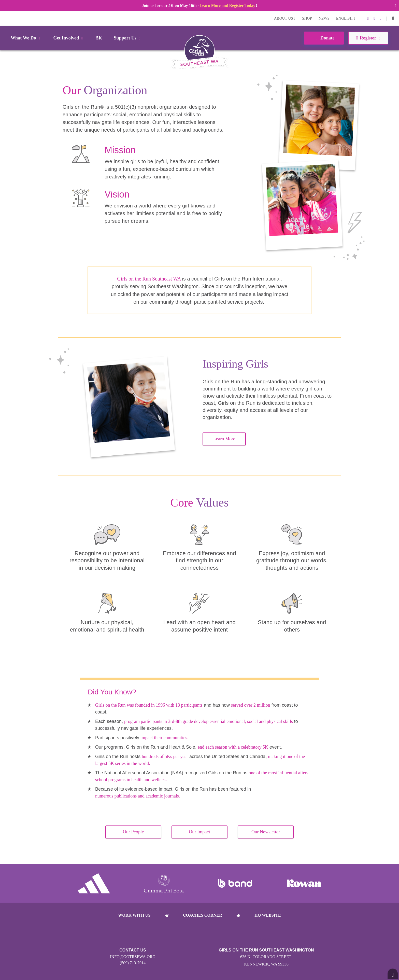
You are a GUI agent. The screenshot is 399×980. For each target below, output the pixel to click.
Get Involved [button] (69, 38)
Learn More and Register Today (227, 5)
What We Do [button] (26, 38)
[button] (393, 18)
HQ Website (268, 915)
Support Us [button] (128, 38)
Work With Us (134, 915)
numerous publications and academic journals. (138, 796)
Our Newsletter (266, 832)
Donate (324, 38)
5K (99, 38)
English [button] (346, 18)
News (324, 18)
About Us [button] (285, 18)
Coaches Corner (203, 915)
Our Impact (199, 832)
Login (5, 18)
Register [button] (368, 38)
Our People (133, 832)
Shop (307, 18)
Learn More (224, 439)
